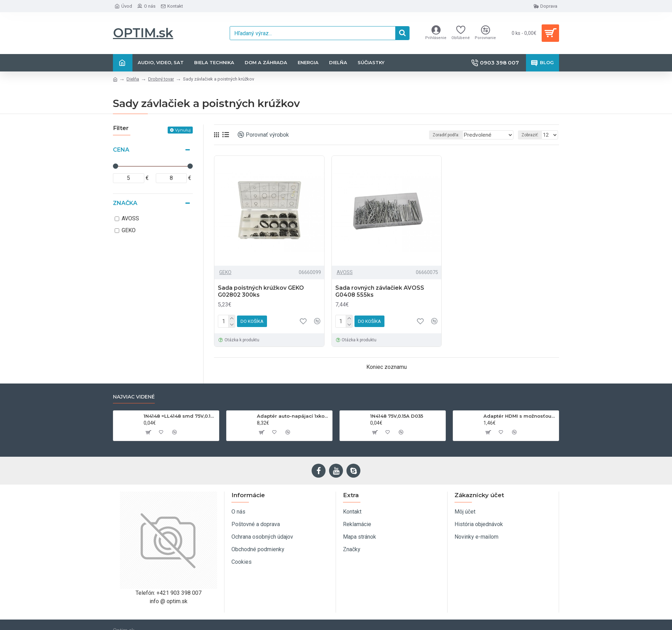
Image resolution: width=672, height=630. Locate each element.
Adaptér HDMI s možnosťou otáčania (520, 416)
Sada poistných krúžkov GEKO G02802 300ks (261, 291)
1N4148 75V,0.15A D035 (397, 416)
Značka (125, 203)
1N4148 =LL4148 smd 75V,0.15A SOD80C (180, 416)
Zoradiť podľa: (448, 135)
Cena (121, 150)
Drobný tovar (161, 79)
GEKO (225, 272)
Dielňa (133, 79)
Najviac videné (134, 397)
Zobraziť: (532, 135)
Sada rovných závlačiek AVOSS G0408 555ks (380, 291)
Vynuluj (183, 130)
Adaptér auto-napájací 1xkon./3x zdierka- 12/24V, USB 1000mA (293, 416)
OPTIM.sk (143, 33)
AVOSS (345, 272)
